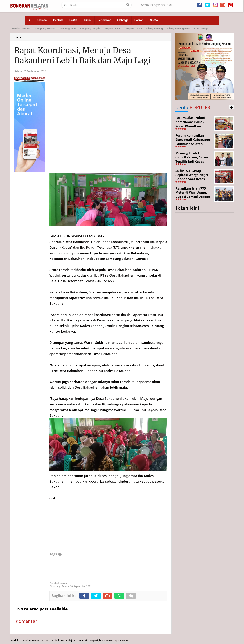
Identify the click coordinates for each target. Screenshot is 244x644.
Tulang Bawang (154, 29)
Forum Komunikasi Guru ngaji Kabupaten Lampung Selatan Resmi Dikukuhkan (193, 142)
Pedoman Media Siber (36, 640)
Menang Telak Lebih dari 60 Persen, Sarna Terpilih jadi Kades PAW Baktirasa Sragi (192, 159)
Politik (73, 20)
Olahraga (123, 20)
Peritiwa (58, 20)
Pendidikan (104, 20)
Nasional (42, 20)
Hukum (87, 20)
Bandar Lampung (22, 29)
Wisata (154, 20)
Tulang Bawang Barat (178, 29)
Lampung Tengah (90, 29)
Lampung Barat (112, 29)
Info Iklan (58, 640)
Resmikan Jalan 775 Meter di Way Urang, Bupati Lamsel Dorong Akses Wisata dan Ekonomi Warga (193, 197)
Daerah (139, 20)
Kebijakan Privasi (77, 640)
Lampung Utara (133, 29)
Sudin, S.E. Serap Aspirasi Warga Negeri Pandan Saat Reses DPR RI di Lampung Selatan (192, 179)
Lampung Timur (68, 29)
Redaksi (16, 640)
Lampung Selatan (45, 29)
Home (18, 37)
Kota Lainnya (201, 29)
